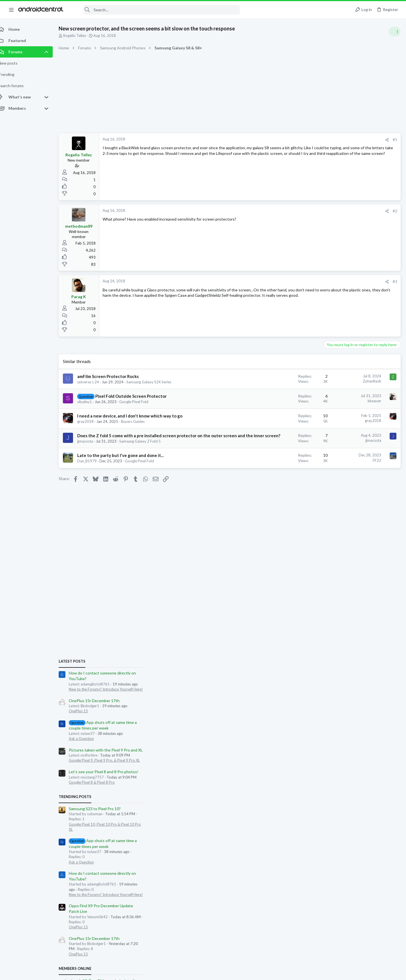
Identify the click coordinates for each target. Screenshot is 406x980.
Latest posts (329, 305)
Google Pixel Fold (140, 402)
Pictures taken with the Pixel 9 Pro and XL (363, 394)
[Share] (296, 140)
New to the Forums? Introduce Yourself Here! (363, 333)
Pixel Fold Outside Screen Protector (137, 396)
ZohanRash (282, 381)
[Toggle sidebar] (394, 32)
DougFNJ (354, 625)
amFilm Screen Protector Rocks (114, 376)
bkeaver (284, 401)
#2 (304, 211)
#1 (304, 140)
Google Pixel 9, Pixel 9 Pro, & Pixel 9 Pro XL (361, 404)
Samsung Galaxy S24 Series (155, 382)
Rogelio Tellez (81, 36)
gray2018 (92, 421)
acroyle (369, 625)
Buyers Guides (139, 421)
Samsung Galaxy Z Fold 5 (146, 447)
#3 (304, 282)
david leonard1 (378, 630)
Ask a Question (338, 383)
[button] (11, 10)
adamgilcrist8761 (385, 686)
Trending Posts (332, 441)
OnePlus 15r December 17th (351, 345)
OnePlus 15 (336, 355)
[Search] (155, 10)
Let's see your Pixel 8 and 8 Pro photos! (361, 416)
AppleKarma (353, 630)
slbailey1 (91, 402)
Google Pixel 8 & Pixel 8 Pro (349, 426)
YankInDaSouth (328, 630)
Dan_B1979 (93, 467)
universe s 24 (94, 382)
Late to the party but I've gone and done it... (127, 461)
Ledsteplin (385, 625)
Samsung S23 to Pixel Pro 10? (352, 453)
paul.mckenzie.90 (330, 625)
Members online (332, 612)
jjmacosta (91, 447)
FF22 (286, 466)
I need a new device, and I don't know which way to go (136, 416)
